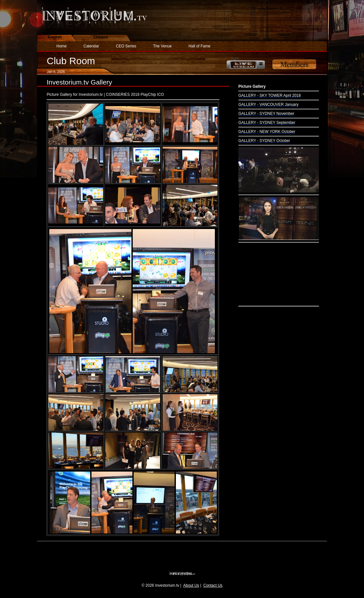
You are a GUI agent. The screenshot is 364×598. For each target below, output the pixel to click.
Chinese (101, 37)
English (55, 37)
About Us (191, 585)
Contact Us (213, 585)
